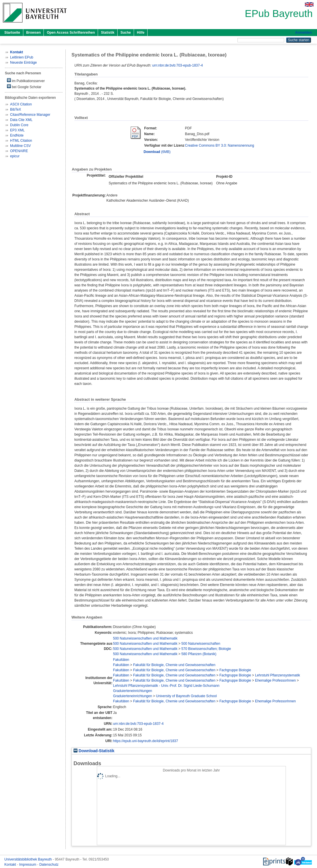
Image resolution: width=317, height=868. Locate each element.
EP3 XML (17, 130)
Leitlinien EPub (22, 57)
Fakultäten (121, 660)
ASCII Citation (21, 104)
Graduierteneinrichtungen (132, 691)
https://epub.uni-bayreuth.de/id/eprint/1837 (146, 741)
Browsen (34, 33)
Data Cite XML (21, 120)
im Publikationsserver (26, 81)
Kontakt (11, 865)
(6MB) (157, 152)
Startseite (12, 33)
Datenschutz (49, 865)
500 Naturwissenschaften (201, 644)
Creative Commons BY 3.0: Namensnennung (220, 145)
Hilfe (141, 33)
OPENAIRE (19, 151)
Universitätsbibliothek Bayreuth (29, 859)
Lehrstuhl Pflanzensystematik (278, 675)
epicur (15, 156)
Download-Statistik (94, 751)
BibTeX (16, 109)
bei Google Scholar (24, 87)
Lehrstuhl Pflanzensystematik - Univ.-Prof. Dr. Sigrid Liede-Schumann (166, 686)
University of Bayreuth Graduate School (186, 696)
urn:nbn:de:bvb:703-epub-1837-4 (177, 65)
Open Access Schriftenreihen (71, 33)
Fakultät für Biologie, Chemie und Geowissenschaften (174, 665)
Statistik (108, 33)
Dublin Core (19, 125)
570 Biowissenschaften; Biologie (206, 649)
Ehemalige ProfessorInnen (275, 680)
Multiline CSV (20, 146)
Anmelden (303, 33)
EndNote (17, 135)
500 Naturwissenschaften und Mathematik (145, 638)
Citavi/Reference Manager (30, 115)
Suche (126, 33)
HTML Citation (21, 141)
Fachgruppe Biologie (235, 670)
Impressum (28, 865)
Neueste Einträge (23, 63)
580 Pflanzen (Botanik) (199, 654)
